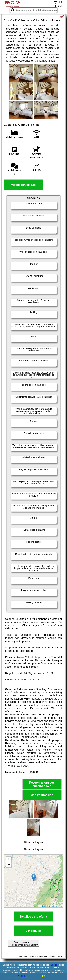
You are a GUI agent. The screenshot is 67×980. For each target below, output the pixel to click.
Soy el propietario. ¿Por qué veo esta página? (23, 943)
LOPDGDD (20, 976)
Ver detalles (33, 931)
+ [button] (9, 859)
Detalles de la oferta (33, 917)
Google (54, 965)
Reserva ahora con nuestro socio (42, 784)
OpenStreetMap (55, 906)
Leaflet (42, 906)
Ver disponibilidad (23, 185)
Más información (42, 795)
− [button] (9, 865)
